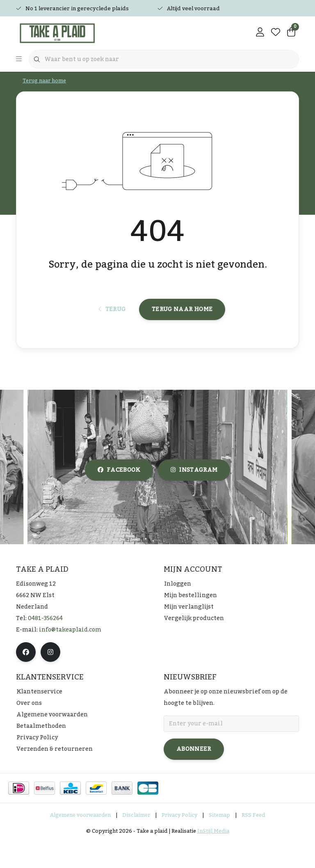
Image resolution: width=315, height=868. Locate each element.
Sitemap (219, 841)
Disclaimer (136, 841)
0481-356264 (45, 644)
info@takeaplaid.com (70, 656)
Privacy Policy (179, 841)
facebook (119, 496)
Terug (112, 331)
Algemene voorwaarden (80, 841)
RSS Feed (253, 841)
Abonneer (194, 775)
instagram (194, 496)
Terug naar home (182, 331)
